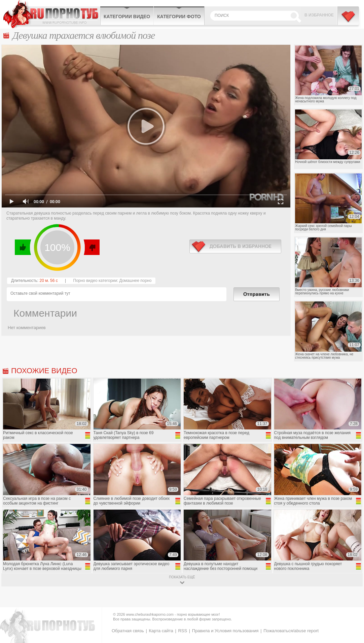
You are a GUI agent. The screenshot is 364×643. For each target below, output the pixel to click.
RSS (183, 631)
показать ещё (182, 577)
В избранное (319, 15)
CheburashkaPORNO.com (52, 14)
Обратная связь (128, 631)
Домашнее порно (135, 281)
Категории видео (127, 17)
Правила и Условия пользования (225, 631)
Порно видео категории (95, 281)
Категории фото (179, 17)
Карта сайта (161, 631)
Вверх (351, 604)
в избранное (235, 246)
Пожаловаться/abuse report (291, 631)
